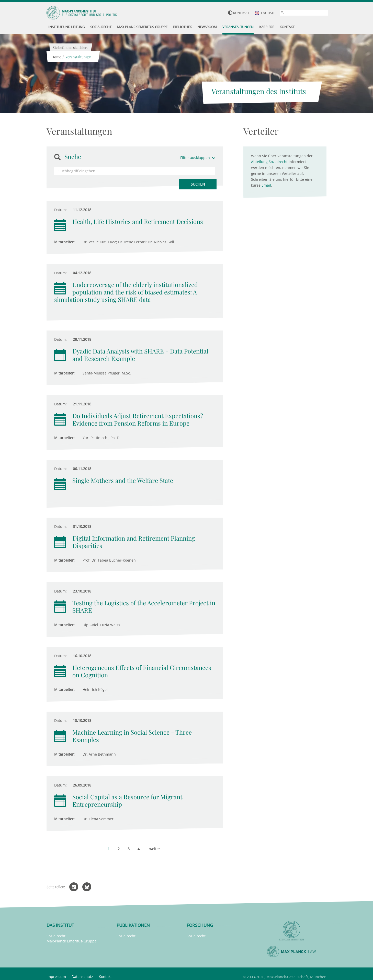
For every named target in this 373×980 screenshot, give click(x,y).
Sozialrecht (56, 936)
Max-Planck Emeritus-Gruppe (72, 941)
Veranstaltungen (78, 57)
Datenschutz (82, 977)
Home (56, 57)
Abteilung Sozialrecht (269, 162)
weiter (155, 849)
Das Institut (60, 925)
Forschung (200, 925)
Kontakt (105, 977)
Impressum (56, 977)
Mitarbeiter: (64, 242)
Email (266, 185)
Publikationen (133, 925)
